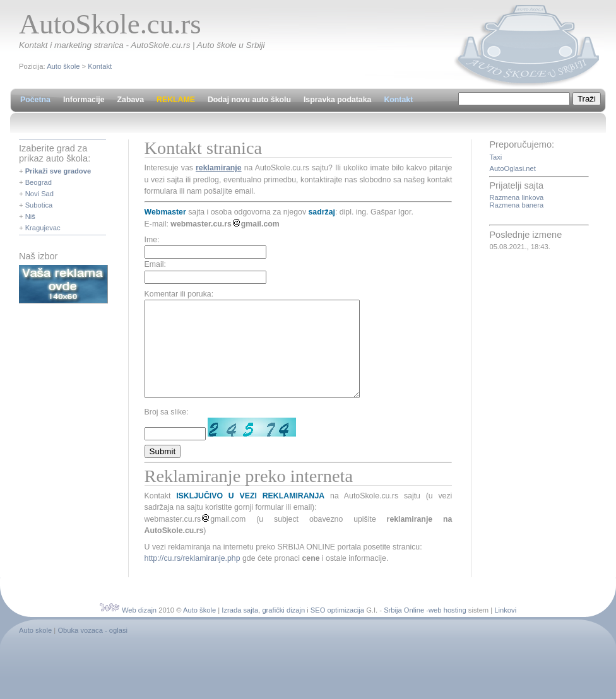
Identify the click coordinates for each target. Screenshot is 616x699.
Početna (35, 100)
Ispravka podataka (337, 100)
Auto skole (35, 649)
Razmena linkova (516, 197)
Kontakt (100, 66)
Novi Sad (39, 194)
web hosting (447, 629)
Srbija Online (404, 629)
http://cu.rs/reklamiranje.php (192, 577)
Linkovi (505, 629)
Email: (155, 264)
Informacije (84, 100)
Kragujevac (43, 228)
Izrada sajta (240, 629)
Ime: (152, 240)
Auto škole (63, 66)
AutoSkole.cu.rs (110, 24)
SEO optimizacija (337, 629)
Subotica (39, 205)
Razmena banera (516, 205)
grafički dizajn (283, 629)
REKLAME (176, 100)
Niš (30, 216)
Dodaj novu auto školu (249, 100)
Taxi (495, 157)
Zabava (131, 100)
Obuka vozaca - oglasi (92, 649)
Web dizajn (139, 629)
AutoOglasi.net (512, 168)
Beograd (38, 182)
